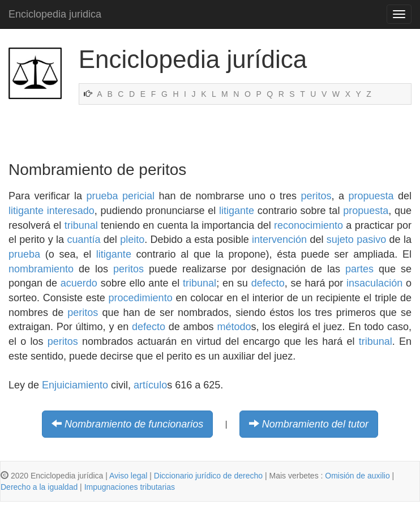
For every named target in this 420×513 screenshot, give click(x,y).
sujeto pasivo (356, 240)
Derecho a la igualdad (39, 487)
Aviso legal (128, 476)
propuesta (371, 196)
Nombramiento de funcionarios (134, 424)
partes (359, 269)
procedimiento (141, 298)
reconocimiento (308, 225)
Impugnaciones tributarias (130, 487)
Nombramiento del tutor (315, 424)
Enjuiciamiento (75, 385)
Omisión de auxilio (357, 476)
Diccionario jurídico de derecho (208, 476)
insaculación (374, 283)
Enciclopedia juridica (55, 14)
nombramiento (41, 269)
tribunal (81, 225)
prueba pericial (120, 196)
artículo (150, 385)
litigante (26, 211)
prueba (24, 254)
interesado (71, 211)
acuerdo (79, 283)
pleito (132, 240)
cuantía (83, 240)
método (234, 327)
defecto (268, 283)
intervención (279, 240)
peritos (316, 196)
